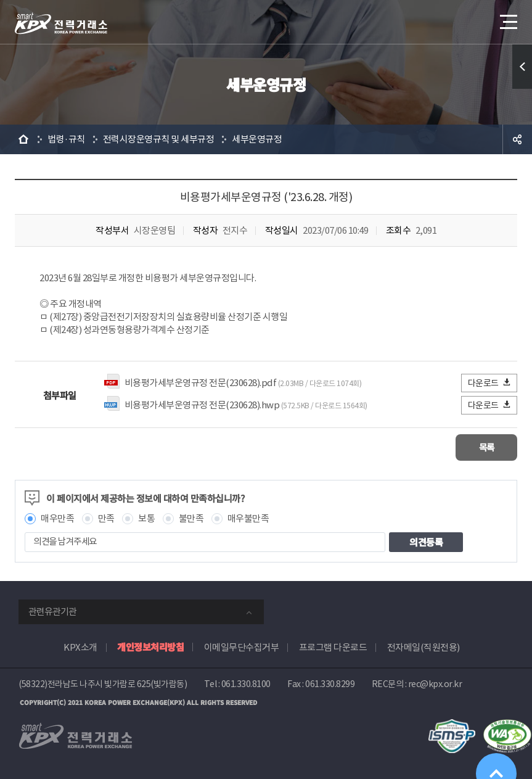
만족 (106, 518)
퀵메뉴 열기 (522, 67)
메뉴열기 (507, 18)
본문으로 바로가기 (0, 0)
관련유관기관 (52, 611)
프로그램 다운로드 (333, 647)
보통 (146, 518)
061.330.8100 (246, 683)
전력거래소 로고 (61, 23)
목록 (481, 447)
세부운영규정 (257, 139)
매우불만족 (248, 518)
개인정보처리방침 (150, 646)
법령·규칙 (66, 139)
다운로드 (490, 383)
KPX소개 (80, 647)
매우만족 (57, 518)
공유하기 (517, 139)
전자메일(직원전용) (424, 647)
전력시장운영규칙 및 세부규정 (159, 139)
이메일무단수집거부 (242, 647)
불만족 (191, 518)
